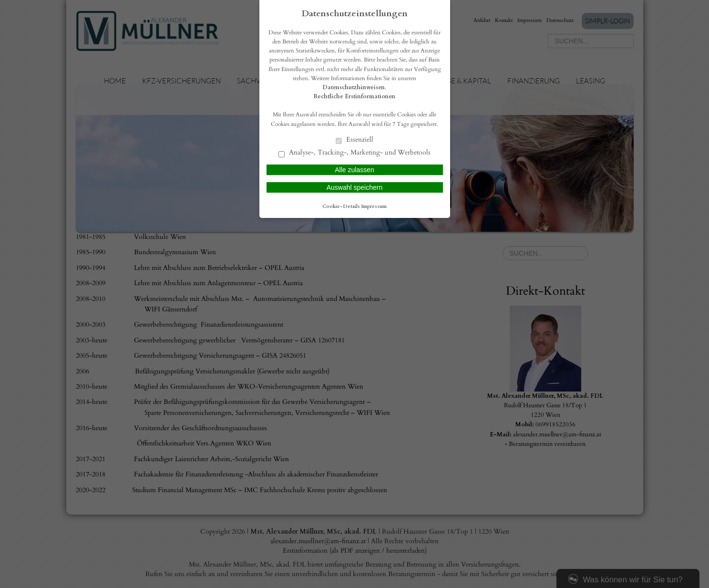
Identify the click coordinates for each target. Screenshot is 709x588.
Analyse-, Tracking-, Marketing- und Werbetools (354, 153)
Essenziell (354, 140)
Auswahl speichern (355, 187)
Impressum (374, 206)
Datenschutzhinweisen (354, 87)
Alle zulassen (354, 170)
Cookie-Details (341, 206)
